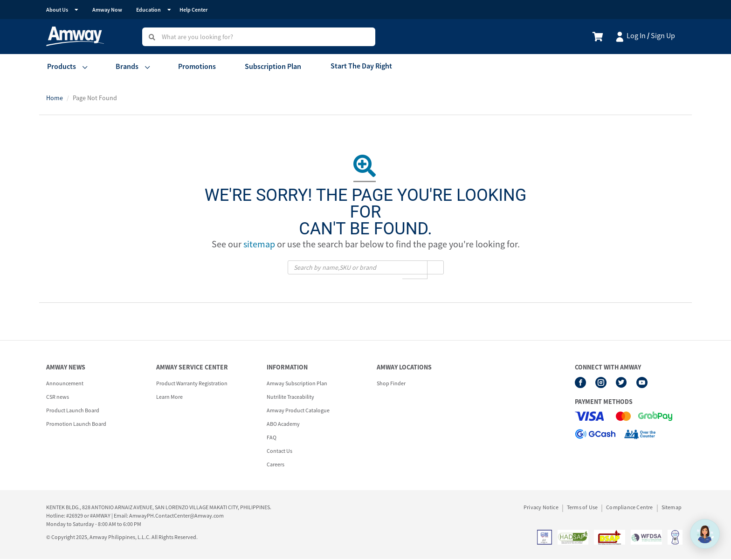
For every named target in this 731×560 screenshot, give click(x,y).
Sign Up (663, 35)
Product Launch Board (73, 411)
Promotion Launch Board (76, 425)
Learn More (169, 398)
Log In (636, 35)
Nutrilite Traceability (290, 398)
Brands (125, 67)
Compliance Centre (629, 508)
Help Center (193, 10)
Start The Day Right (354, 67)
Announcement (65, 384)
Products (61, 67)
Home (55, 98)
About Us (57, 10)
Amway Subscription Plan (297, 384)
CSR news (58, 398)
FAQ (272, 438)
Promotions (194, 67)
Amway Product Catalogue (298, 411)
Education (148, 10)
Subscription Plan (268, 67)
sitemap (259, 245)
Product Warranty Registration (192, 384)
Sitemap (672, 508)
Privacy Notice (541, 508)
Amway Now (107, 10)
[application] (705, 534)
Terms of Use (582, 508)
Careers (276, 465)
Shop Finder (391, 384)
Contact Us (279, 452)
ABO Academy (283, 425)
